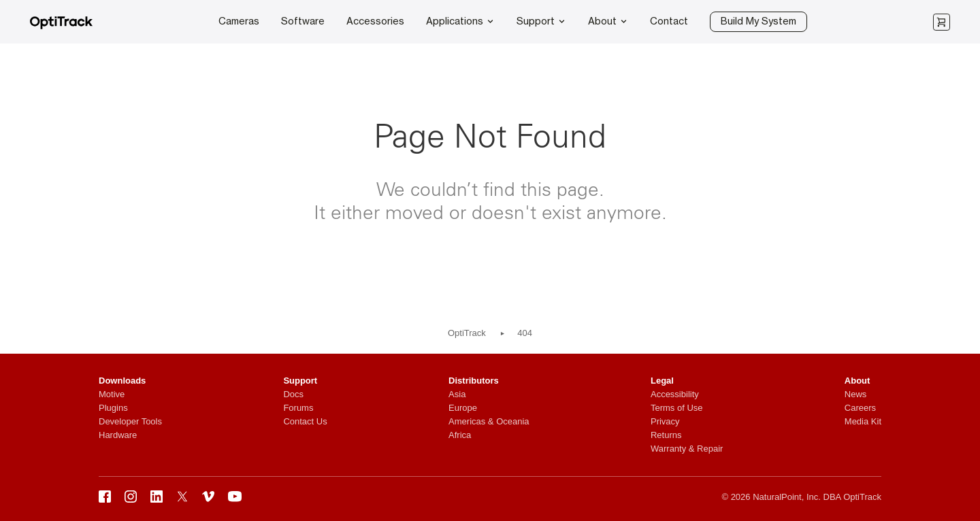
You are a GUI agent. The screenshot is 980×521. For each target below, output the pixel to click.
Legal (662, 381)
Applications (460, 21)
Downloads (122, 381)
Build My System (758, 22)
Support (541, 21)
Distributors (474, 381)
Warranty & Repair (687, 449)
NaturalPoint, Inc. (787, 497)
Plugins (113, 408)
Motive (112, 394)
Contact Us (305, 421)
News (856, 394)
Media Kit (863, 421)
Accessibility (675, 394)
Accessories (375, 22)
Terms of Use (677, 408)
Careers (860, 408)
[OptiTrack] (61, 26)
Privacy (665, 421)
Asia (457, 394)
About (608, 21)
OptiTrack (467, 333)
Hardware (118, 435)
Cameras (239, 22)
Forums (298, 408)
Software (303, 22)
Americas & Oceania (489, 421)
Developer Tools (130, 421)
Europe (463, 408)
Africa (460, 435)
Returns (666, 435)
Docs (293, 394)
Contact (669, 22)
